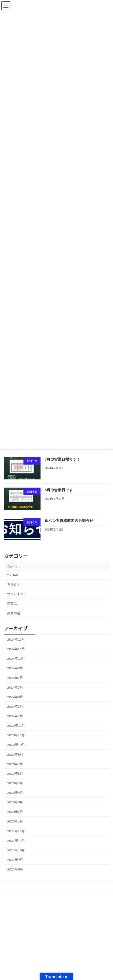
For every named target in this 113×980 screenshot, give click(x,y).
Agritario (14, 566)
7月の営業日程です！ (62, 459)
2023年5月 (15, 783)
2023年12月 (16, 726)
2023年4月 (15, 793)
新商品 (12, 604)
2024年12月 (16, 640)
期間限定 (14, 613)
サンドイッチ (17, 594)
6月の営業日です (59, 490)
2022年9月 (15, 860)
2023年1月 (15, 822)
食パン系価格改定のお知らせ (69, 521)
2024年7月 (15, 678)
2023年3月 (15, 802)
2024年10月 (16, 659)
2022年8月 (15, 870)
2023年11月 (16, 735)
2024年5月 (15, 687)
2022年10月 (16, 850)
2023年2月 (15, 812)
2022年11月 (16, 841)
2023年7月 (15, 764)
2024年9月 (15, 668)
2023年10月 (16, 745)
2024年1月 (15, 716)
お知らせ (14, 585)
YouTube (13, 575)
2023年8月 (15, 754)
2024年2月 (15, 706)
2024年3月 (15, 697)
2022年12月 (16, 831)
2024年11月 (16, 649)
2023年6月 (15, 774)
